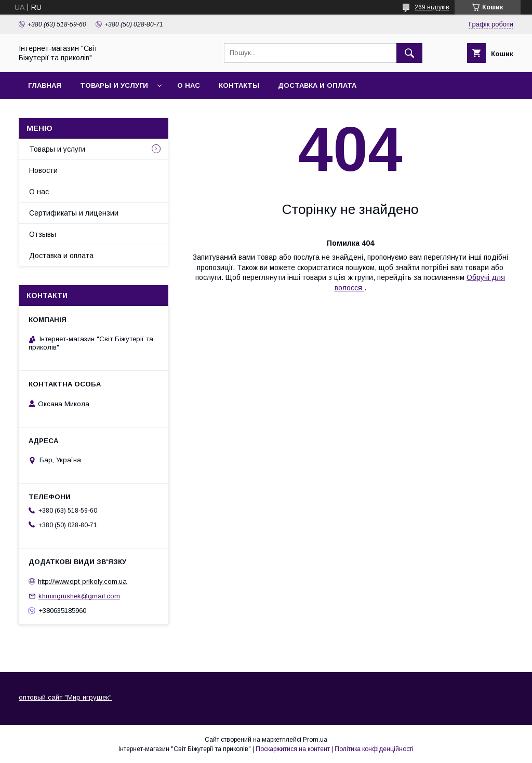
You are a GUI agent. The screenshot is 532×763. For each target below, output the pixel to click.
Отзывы (43, 234)
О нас (189, 85)
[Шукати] (409, 53)
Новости (43, 170)
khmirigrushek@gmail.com (79, 596)
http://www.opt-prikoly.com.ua (82, 581)
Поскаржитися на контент (293, 749)
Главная (45, 85)
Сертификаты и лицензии (74, 213)
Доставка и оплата (317, 85)
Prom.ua (315, 740)
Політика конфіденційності (374, 749)
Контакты (239, 85)
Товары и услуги (114, 85)
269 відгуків (432, 7)
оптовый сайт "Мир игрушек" (65, 697)
